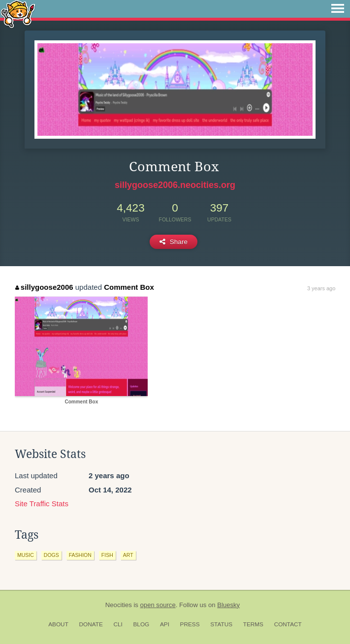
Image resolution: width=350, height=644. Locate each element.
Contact (288, 624)
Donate (91, 624)
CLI (118, 624)
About (58, 624)
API (165, 624)
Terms (253, 624)
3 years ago (321, 288)
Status (221, 624)
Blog (141, 624)
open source (158, 605)
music (26, 555)
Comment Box (129, 287)
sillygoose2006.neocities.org (175, 185)
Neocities (119, 605)
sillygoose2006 (44, 287)
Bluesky (228, 605)
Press (190, 624)
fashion (80, 555)
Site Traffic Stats (42, 504)
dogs (51, 555)
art (128, 555)
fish (107, 555)
